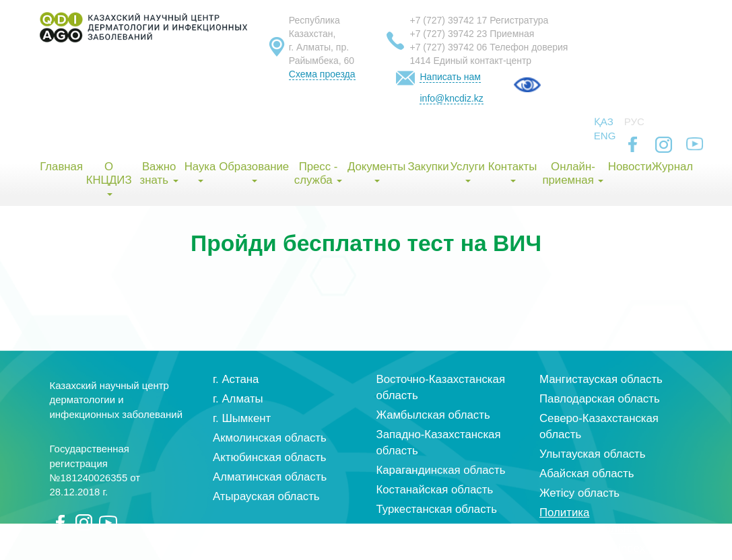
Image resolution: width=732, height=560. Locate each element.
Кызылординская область (444, 529)
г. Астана (236, 379)
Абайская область (587, 474)
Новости (630, 167)
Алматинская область (270, 477)
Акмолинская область (270, 438)
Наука (200, 171)
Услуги (467, 171)
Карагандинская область (441, 470)
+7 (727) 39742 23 (448, 34)
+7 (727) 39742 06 (448, 47)
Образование (254, 171)
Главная (61, 167)
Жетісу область (579, 493)
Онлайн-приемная (573, 173)
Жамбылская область (433, 415)
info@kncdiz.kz (451, 98)
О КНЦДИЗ (109, 178)
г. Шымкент (242, 418)
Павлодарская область (600, 399)
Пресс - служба (318, 173)
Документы (377, 171)
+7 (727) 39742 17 (448, 20)
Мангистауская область (601, 379)
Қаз (604, 121)
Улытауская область (593, 454)
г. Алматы (238, 399)
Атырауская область (266, 496)
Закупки (428, 167)
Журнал (672, 167)
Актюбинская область (270, 457)
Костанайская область (435, 490)
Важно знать (159, 173)
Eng (605, 136)
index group (648, 548)
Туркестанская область (437, 509)
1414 (420, 61)
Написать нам (450, 77)
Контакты (512, 171)
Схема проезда (322, 74)
